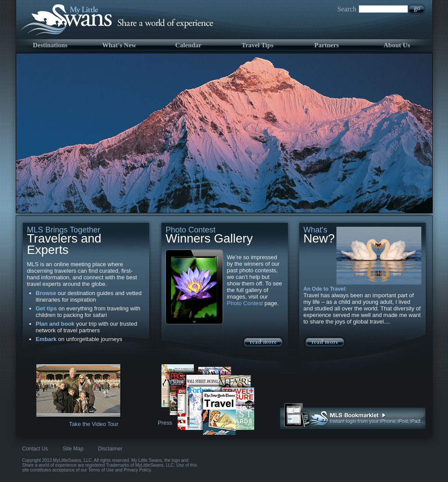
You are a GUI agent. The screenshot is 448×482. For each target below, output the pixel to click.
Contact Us (35, 449)
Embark (46, 339)
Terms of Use (101, 470)
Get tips (46, 308)
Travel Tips (257, 45)
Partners (327, 45)
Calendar (189, 45)
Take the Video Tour (94, 424)
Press (165, 423)
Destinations (50, 45)
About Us (397, 45)
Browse (46, 293)
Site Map (73, 449)
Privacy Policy (137, 470)
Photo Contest (245, 303)
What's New (119, 45)
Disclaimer (110, 449)
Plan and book (55, 324)
